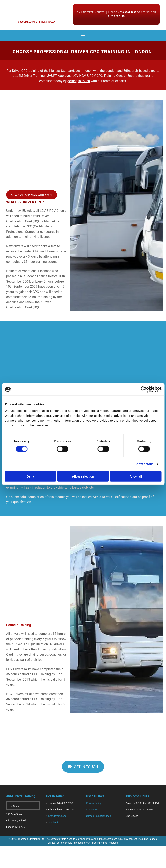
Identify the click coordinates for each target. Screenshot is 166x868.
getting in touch (79, 81)
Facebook (53, 822)
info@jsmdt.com (57, 816)
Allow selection (83, 476)
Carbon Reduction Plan (99, 816)
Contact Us (92, 810)
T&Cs (93, 843)
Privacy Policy (94, 803)
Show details (144, 464)
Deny (30, 476)
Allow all (136, 476)
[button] (32, 195)
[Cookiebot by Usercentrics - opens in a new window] (143, 389)
